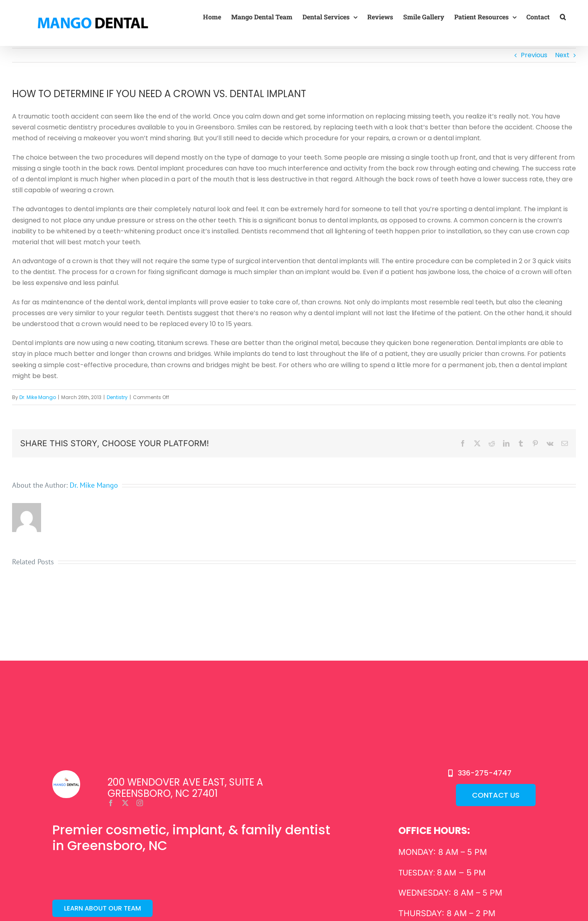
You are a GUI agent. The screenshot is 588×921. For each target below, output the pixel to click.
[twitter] (125, 803)
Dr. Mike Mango (38, 397)
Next (562, 55)
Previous (534, 55)
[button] (563, 17)
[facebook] (111, 803)
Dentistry (117, 397)
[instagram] (140, 803)
